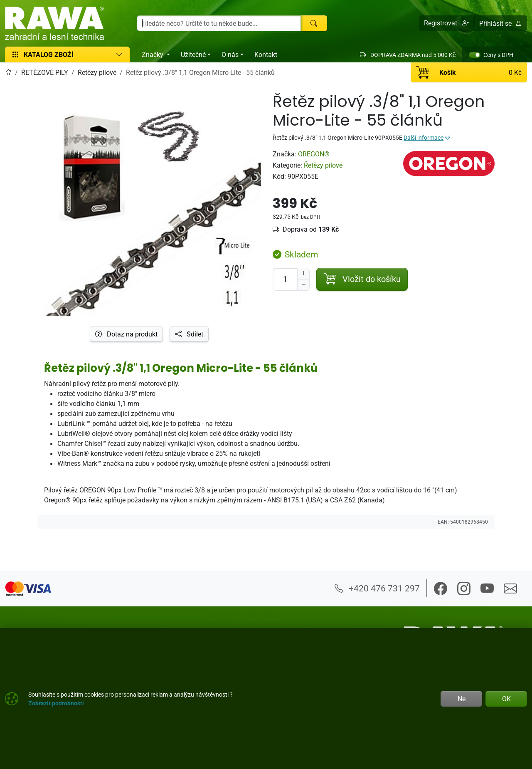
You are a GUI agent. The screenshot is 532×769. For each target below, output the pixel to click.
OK (506, 699)
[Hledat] (314, 23)
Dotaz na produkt (126, 334)
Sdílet (189, 334)
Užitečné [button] (193, 54)
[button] (447, 23)
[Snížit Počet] (303, 285)
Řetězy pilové (323, 165)
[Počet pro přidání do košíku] (285, 279)
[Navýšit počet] (303, 274)
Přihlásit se (500, 23)
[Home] (8, 72)
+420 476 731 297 (377, 588)
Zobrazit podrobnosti (56, 703)
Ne (462, 699)
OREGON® (314, 154)
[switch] (475, 55)
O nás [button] (230, 54)
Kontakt (266, 54)
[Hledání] (219, 23)
